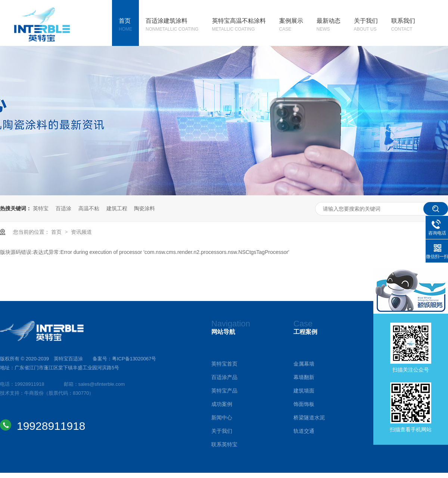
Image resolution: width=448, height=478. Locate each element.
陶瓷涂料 (144, 208)
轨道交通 (304, 431)
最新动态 (329, 25)
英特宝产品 (224, 391)
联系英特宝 (224, 444)
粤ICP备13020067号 (134, 359)
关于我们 (366, 25)
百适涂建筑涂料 (172, 25)
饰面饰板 (304, 404)
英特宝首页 (224, 364)
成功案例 (222, 404)
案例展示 (291, 25)
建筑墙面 (304, 391)
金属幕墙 (304, 364)
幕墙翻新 (304, 377)
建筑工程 (117, 208)
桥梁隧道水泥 (309, 418)
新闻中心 (222, 418)
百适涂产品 (224, 377)
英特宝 (41, 208)
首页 (125, 25)
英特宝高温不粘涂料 (239, 25)
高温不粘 (89, 208)
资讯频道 (81, 232)
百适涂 (63, 208)
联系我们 (403, 25)
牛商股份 (34, 393)
